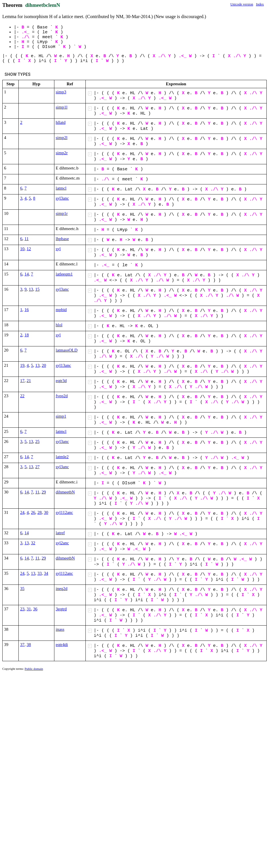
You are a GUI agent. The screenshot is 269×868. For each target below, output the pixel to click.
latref (60, 533)
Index (260, 4)
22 (22, 396)
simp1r (62, 213)
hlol (59, 325)
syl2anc (62, 543)
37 (22, 645)
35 (22, 589)
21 (29, 381)
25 (38, 441)
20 (44, 365)
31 (29, 609)
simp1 (61, 416)
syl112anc (64, 512)
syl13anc (63, 365)
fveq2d (62, 396)
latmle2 (62, 457)
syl (58, 249)
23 (22, 609)
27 (38, 467)
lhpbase (62, 239)
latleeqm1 (64, 274)
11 (26, 239)
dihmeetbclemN (43, 5)
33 (40, 573)
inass (60, 629)
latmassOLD (67, 350)
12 (29, 249)
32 (33, 543)
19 (22, 365)
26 (33, 512)
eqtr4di (62, 645)
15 (38, 289)
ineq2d (62, 589)
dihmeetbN (65, 492)
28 (40, 512)
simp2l (62, 138)
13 (31, 289)
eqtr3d (61, 381)
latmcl (61, 188)
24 (22, 512)
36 (35, 609)
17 (22, 381)
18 (27, 335)
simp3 (61, 92)
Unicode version (242, 4)
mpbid (61, 310)
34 (46, 573)
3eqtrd (61, 609)
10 (22, 249)
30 (46, 512)
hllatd (61, 122)
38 (29, 645)
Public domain (34, 669)
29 (44, 492)
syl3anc (62, 198)
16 (27, 310)
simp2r (62, 153)
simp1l (62, 107)
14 (27, 274)
